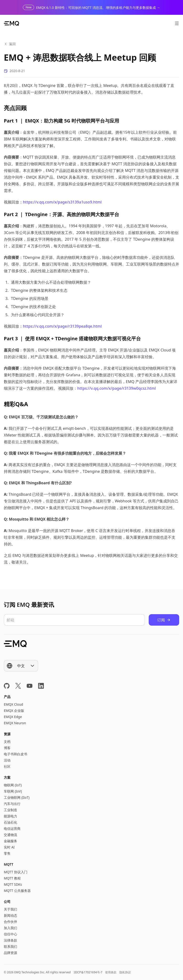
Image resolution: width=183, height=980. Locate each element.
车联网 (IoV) (13, 791)
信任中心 (10, 934)
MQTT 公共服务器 (17, 891)
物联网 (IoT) (13, 785)
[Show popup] (21, 666)
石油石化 (10, 822)
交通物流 (10, 835)
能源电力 (10, 816)
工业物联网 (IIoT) (17, 797)
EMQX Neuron (15, 723)
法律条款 (10, 940)
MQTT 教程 (12, 878)
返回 (10, 44)
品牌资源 (10, 953)
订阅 (164, 620)
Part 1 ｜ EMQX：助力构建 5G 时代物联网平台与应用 (61, 121)
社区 (7, 766)
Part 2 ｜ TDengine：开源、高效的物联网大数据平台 (61, 214)
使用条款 (111, 972)
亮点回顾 (15, 108)
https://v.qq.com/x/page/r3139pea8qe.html (62, 326)
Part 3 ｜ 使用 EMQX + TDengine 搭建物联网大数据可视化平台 (72, 338)
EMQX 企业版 (14, 711)
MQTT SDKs (13, 884)
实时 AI (9, 847)
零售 (7, 853)
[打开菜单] (177, 23)
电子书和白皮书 (15, 754)
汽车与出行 (12, 804)
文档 (7, 742)
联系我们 (10, 946)
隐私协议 (125, 972)
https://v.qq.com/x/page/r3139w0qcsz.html (117, 388)
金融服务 (10, 841)
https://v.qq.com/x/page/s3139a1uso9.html (62, 202)
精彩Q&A (16, 404)
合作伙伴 (10, 922)
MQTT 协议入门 (16, 872)
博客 (7, 748)
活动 (7, 760)
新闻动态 (10, 915)
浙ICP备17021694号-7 (88, 972)
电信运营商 (12, 828)
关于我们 (10, 909)
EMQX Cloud (13, 704)
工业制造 (10, 810)
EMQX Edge (13, 717)
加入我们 (10, 928)
